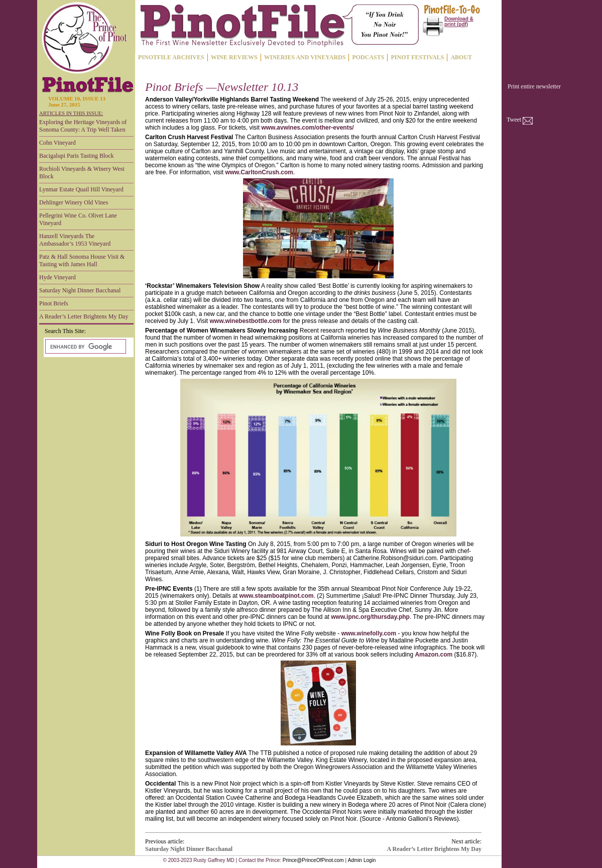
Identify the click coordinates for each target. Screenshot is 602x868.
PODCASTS (368, 57)
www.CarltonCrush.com (259, 172)
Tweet (514, 120)
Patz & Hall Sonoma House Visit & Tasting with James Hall (82, 260)
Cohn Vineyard (57, 143)
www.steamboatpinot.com (276, 596)
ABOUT (461, 57)
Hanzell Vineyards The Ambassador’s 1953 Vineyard (75, 240)
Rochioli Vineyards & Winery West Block (82, 173)
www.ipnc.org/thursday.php (370, 617)
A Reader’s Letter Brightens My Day (84, 316)
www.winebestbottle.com (246, 321)
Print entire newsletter (534, 86)
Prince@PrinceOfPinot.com (313, 860)
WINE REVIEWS (234, 57)
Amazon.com (434, 655)
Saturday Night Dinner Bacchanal (80, 290)
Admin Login (362, 860)
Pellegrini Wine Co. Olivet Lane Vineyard (78, 219)
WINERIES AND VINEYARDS (305, 57)
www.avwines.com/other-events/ (307, 128)
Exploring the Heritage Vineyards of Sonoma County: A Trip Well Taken (83, 126)
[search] (85, 347)
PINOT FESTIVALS (417, 57)
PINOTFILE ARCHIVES (171, 57)
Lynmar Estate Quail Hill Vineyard (81, 189)
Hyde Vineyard (57, 277)
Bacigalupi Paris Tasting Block (77, 156)
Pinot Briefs (54, 303)
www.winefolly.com (369, 633)
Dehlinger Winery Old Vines (74, 202)
